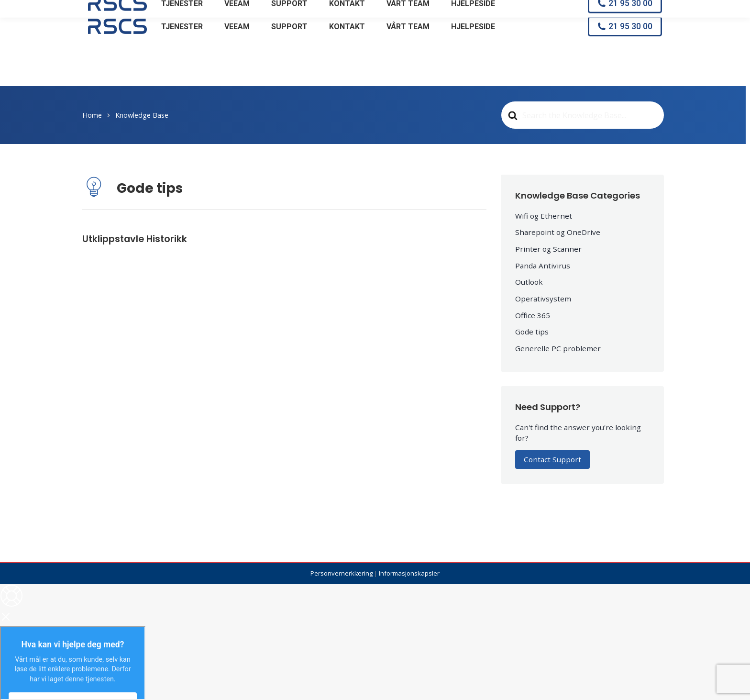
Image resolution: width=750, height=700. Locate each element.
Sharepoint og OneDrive (558, 232)
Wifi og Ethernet (544, 216)
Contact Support (552, 459)
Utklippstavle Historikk (135, 239)
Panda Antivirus (543, 266)
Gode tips (532, 332)
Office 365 (533, 315)
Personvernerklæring (342, 573)
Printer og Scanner (548, 249)
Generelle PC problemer (558, 348)
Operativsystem (543, 299)
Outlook (529, 282)
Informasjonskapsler (409, 573)
